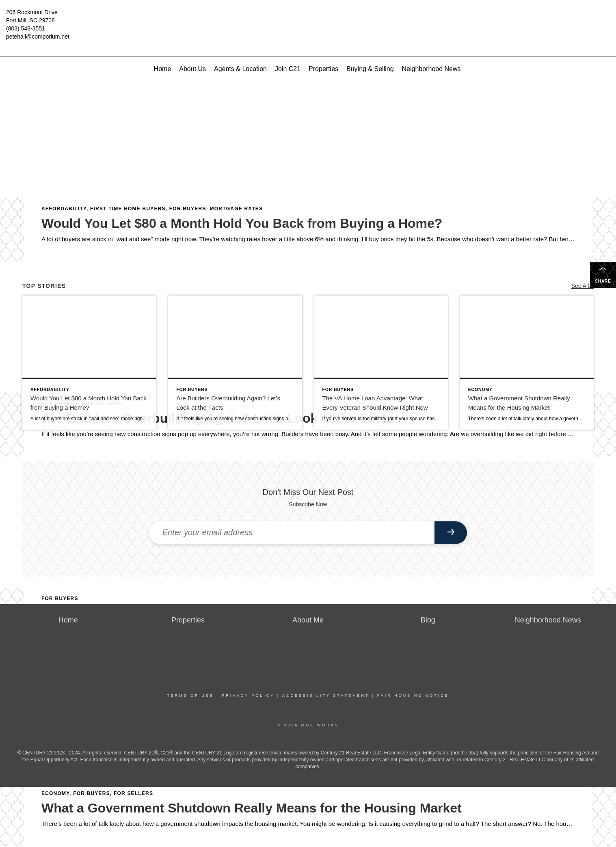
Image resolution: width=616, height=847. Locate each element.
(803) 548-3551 (26, 28)
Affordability (64, 209)
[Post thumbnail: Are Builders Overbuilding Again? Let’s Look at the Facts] (235, 362)
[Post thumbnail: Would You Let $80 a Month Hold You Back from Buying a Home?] (89, 362)
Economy (55, 793)
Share (603, 275)
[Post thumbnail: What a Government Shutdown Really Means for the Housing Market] (527, 362)
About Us (192, 69)
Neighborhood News (431, 69)
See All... (582, 286)
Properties (323, 69)
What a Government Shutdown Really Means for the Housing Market (252, 808)
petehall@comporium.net (38, 37)
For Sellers (133, 793)
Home (163, 69)
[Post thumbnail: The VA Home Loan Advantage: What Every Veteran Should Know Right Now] (381, 362)
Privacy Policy (248, 696)
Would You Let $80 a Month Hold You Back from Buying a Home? (242, 223)
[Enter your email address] (292, 533)
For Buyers (188, 209)
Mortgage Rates (237, 209)
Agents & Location (240, 69)
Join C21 (288, 69)
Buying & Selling (370, 69)
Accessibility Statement (326, 696)
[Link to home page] (308, 18)
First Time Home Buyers (128, 209)
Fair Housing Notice (413, 696)
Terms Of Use (190, 696)
